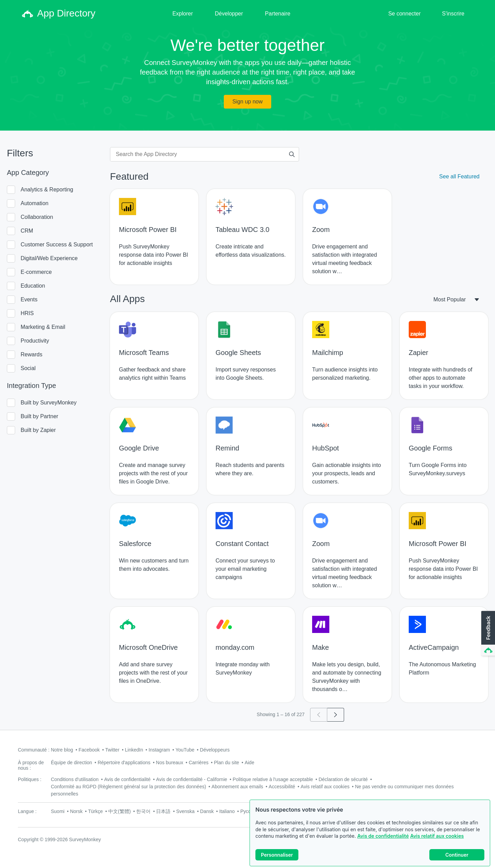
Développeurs (215, 750)
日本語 (163, 811)
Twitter (112, 750)
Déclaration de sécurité (343, 779)
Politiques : (30, 779)
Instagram (159, 750)
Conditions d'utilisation (75, 779)
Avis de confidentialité (383, 836)
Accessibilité (282, 787)
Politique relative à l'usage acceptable (273, 779)
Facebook (89, 750)
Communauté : (34, 750)
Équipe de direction (71, 763)
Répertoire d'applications (124, 763)
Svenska (185, 811)
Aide (250, 763)
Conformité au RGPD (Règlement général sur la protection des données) (128, 787)
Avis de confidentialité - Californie (192, 779)
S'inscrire (453, 14)
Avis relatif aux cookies (437, 836)
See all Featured (459, 176)
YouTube (185, 750)
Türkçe (95, 811)
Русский (249, 811)
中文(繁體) (119, 811)
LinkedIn (134, 750)
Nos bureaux (170, 763)
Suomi (58, 811)
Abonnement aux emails (237, 787)
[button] (487, 634)
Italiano (227, 811)
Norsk (76, 811)
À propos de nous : (31, 765)
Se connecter (404, 14)
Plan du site (227, 763)
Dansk (207, 811)
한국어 (143, 811)
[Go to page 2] (336, 715)
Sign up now (247, 102)
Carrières (199, 763)
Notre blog (62, 750)
